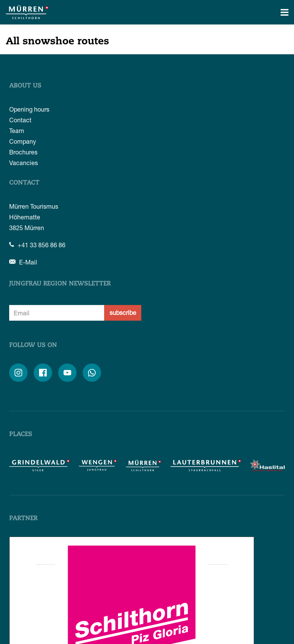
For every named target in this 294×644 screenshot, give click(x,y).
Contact (20, 120)
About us (25, 86)
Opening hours (29, 109)
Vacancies (24, 163)
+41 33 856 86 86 (37, 245)
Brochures (23, 152)
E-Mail (23, 262)
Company (23, 141)
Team (17, 131)
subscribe (123, 312)
